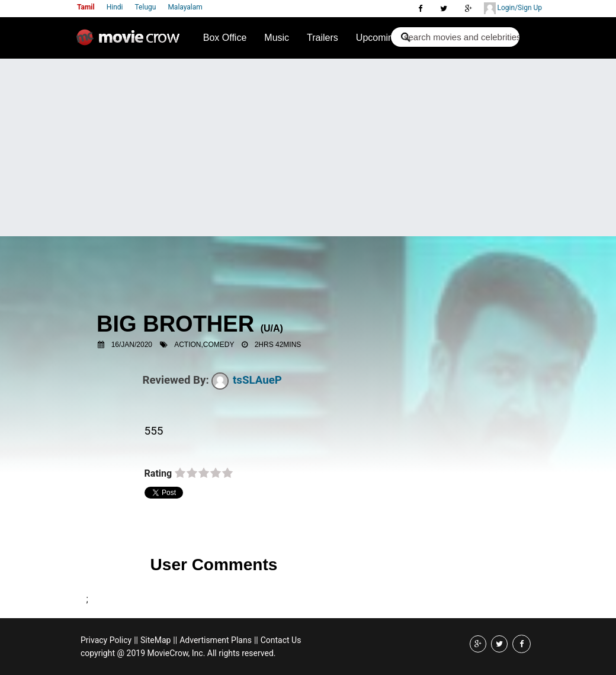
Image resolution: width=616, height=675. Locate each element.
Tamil (86, 7)
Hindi (115, 7)
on (180, 474)
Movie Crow (131, 42)
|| (136, 640)
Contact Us (281, 640)
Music (277, 38)
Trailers (323, 38)
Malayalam (185, 7)
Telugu (146, 7)
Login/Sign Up (513, 8)
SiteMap (155, 640)
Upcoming (377, 38)
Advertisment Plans (216, 640)
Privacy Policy (106, 640)
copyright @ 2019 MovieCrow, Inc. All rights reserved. (178, 653)
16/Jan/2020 (132, 345)
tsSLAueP (247, 380)
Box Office (225, 38)
